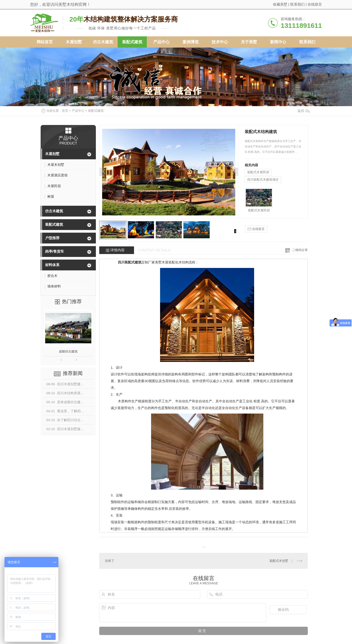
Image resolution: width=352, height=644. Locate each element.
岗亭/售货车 (55, 251)
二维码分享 (300, 250)
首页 (65, 111)
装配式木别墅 (279, 561)
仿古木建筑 (103, 42)
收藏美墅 (280, 4)
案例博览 (191, 42)
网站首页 (45, 42)
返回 (304, 111)
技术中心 (220, 42)
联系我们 (297, 4)
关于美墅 (249, 42)
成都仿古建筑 (68, 351)
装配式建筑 (132, 42)
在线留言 (315, 4)
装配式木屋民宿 (258, 172)
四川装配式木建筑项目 (263, 180)
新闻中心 (278, 42)
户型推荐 (52, 238)
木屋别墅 (74, 42)
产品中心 (161, 42)
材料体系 (52, 265)
